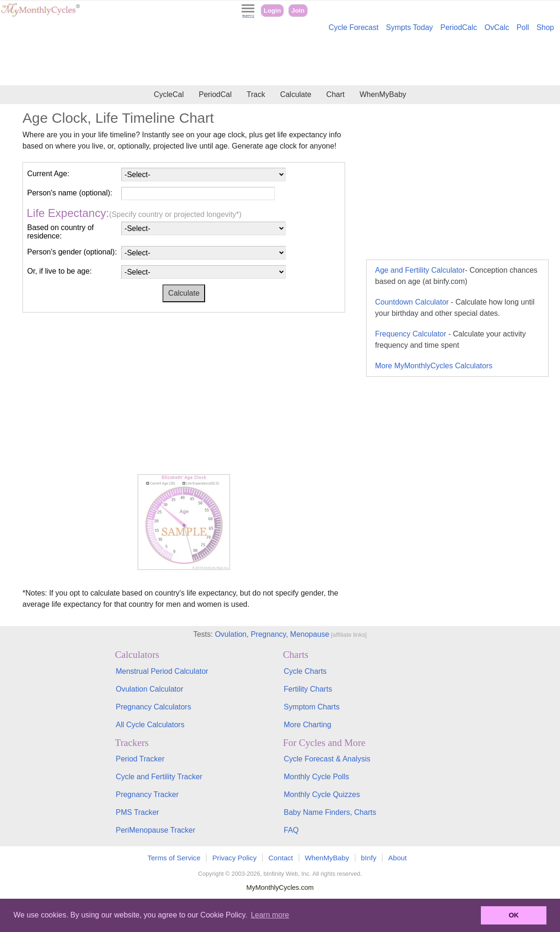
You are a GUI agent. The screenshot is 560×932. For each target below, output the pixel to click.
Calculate (296, 94)
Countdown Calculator (455, 308)
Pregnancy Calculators (153, 707)
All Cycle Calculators (150, 725)
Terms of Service (174, 858)
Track (256, 94)
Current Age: (48, 174)
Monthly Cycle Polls (317, 777)
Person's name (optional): (70, 193)
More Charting (307, 725)
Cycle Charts (305, 671)
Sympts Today (409, 27)
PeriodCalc (459, 27)
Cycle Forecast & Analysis (327, 759)
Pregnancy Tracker (147, 794)
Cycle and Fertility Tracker (159, 777)
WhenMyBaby (383, 94)
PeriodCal (215, 94)
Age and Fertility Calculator (456, 276)
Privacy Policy (234, 858)
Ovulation (231, 634)
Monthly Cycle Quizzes (322, 794)
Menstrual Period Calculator (162, 671)
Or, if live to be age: (59, 271)
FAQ (291, 830)
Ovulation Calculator (149, 689)
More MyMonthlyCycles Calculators (434, 366)
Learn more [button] (270, 915)
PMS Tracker (137, 812)
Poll (523, 27)
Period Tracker (140, 759)
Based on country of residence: (60, 232)
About (398, 858)
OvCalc (497, 27)
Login (272, 11)
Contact (280, 858)
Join (298, 11)
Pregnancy (268, 634)
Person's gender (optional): (72, 252)
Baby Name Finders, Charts (330, 812)
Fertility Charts (308, 689)
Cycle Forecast (354, 27)
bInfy (369, 858)
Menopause (310, 634)
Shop (545, 27)
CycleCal (169, 94)
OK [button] (514, 915)
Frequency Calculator (450, 339)
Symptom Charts (312, 707)
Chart (335, 94)
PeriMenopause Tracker (155, 830)
